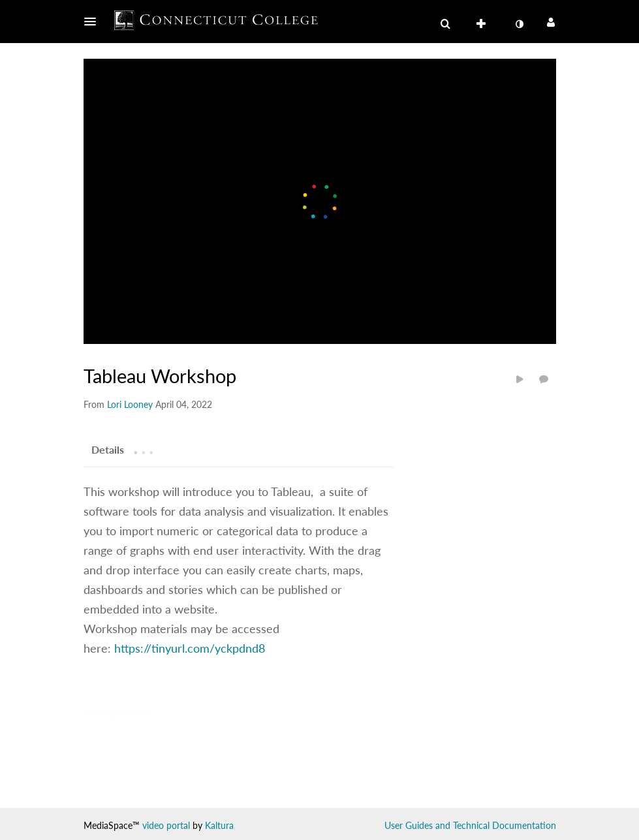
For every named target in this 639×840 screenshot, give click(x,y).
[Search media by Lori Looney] (130, 404)
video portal (166, 825)
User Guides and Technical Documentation (470, 825)
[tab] (108, 449)
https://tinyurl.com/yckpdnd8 (190, 648)
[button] (94, 22)
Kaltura (219, 825)
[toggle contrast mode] (520, 24)
